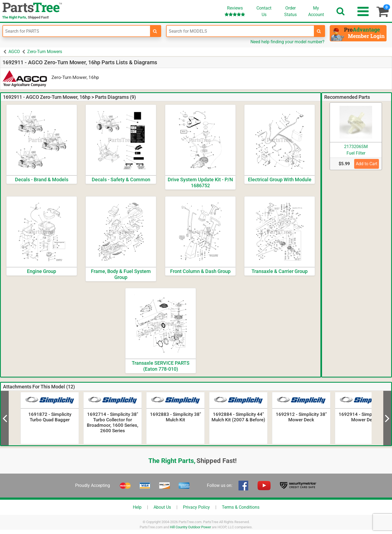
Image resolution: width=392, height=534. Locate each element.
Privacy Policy (196, 507)
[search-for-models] (319, 31)
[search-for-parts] (155, 31)
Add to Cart (367, 164)
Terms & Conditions (241, 507)
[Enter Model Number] (240, 31)
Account (316, 11)
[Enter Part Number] (76, 31)
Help (137, 507)
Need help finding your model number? (287, 42)
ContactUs (264, 11)
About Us (162, 507)
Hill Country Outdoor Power (190, 527)
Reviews (235, 11)
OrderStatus (290, 11)
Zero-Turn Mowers (45, 52)
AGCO (14, 52)
